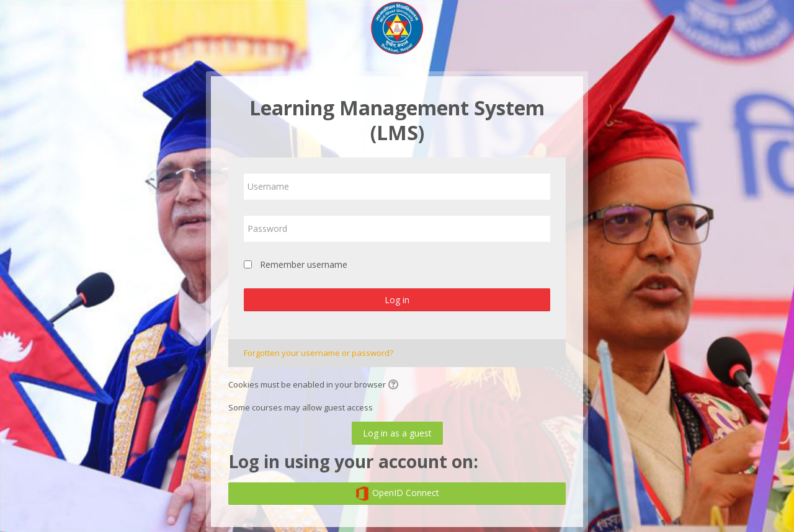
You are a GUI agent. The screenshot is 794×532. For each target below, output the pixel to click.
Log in (397, 300)
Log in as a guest (397, 433)
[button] (395, 386)
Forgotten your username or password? (319, 353)
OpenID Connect (397, 494)
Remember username (304, 264)
